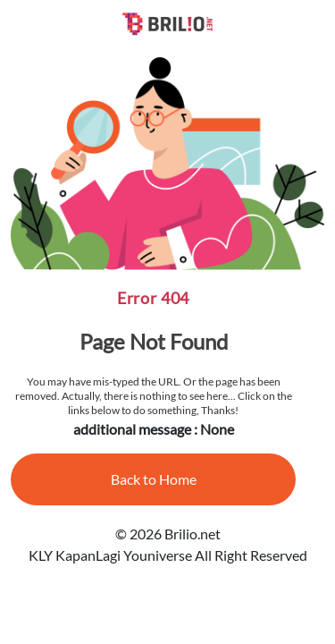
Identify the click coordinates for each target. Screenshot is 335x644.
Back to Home (154, 479)
